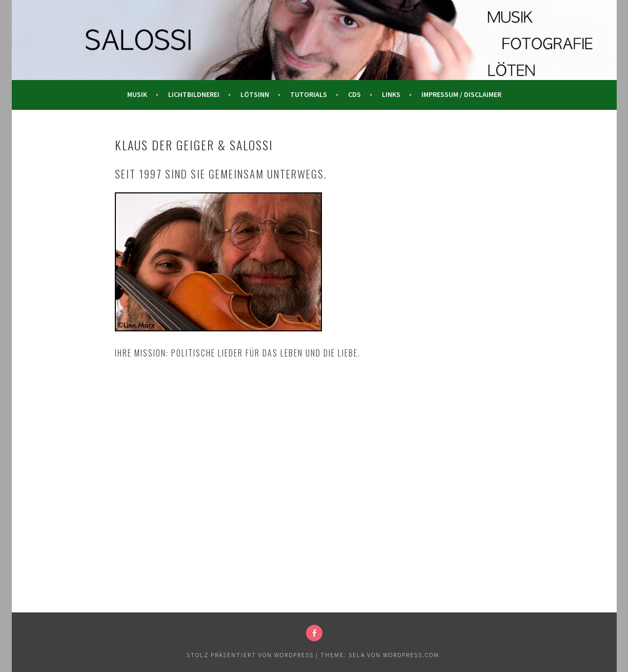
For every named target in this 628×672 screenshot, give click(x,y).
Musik (137, 94)
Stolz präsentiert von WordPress (250, 655)
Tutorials (309, 94)
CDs (354, 94)
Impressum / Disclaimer (461, 94)
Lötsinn (255, 94)
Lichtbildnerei (194, 94)
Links (391, 94)
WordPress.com (411, 655)
